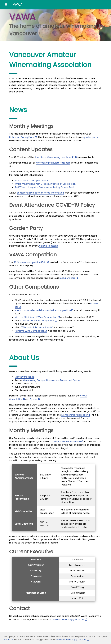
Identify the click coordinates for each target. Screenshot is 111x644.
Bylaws (34, 399)
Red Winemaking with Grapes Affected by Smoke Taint (44, 187)
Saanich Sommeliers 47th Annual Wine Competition (43, 310)
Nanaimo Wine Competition (30, 331)
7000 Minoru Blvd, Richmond (65, 442)
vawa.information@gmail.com (68, 619)
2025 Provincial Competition (35, 327)
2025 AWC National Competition (37, 321)
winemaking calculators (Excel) (53, 163)
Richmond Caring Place (22, 137)
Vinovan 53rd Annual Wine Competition (36, 317)
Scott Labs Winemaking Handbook (53, 157)
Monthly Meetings (24, 377)
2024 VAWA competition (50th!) (31, 262)
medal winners (67, 278)
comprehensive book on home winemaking (40, 193)
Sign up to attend (49, 246)
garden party (91, 137)
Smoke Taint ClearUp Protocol (31, 181)
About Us (9, 640)
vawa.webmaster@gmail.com (71, 640)
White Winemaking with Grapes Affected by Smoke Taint (46, 184)
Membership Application (75, 415)
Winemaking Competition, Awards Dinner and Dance (51, 380)
